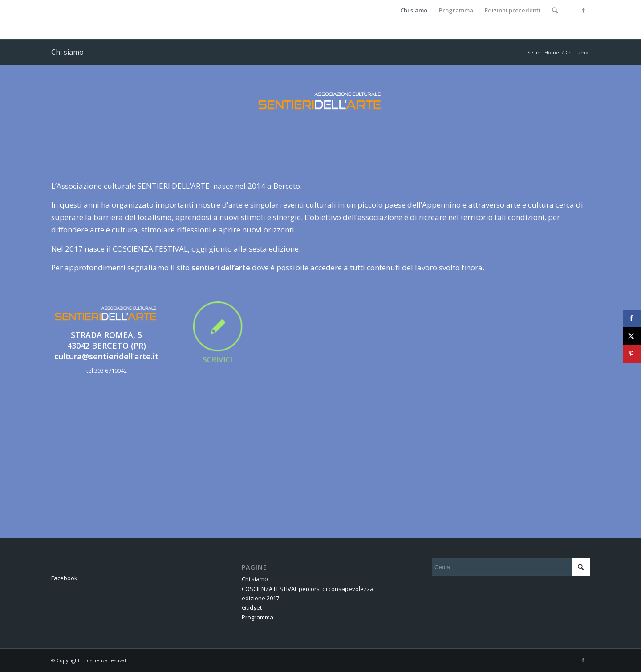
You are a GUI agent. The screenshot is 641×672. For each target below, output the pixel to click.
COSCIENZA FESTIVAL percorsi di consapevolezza (308, 589)
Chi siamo (67, 52)
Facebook (64, 578)
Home (552, 52)
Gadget (252, 607)
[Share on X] (632, 336)
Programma (258, 617)
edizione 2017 (260, 598)
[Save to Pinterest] (632, 354)
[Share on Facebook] (632, 318)
